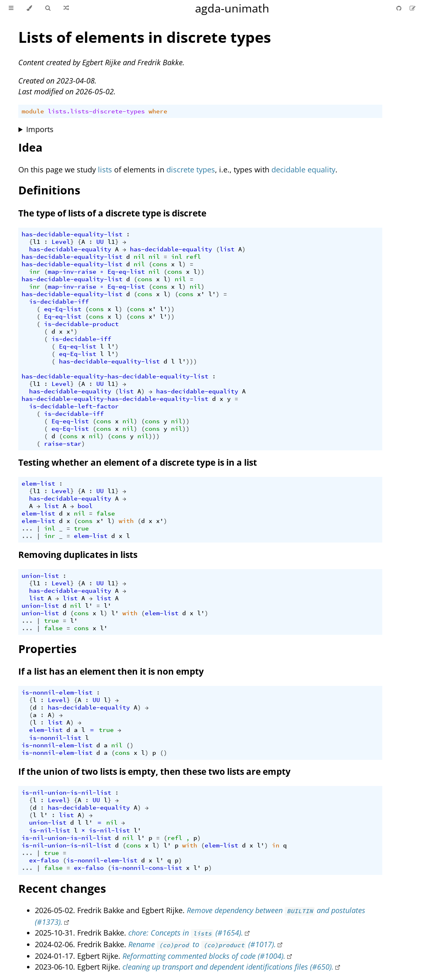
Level (61, 242)
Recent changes (62, 888)
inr (35, 272)
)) (201, 272)
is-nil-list (50, 830)
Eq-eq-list (126, 272)
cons (160, 264)
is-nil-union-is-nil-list (66, 793)
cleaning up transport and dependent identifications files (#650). (228, 967)
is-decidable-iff (59, 302)
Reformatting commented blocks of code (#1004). (204, 956)
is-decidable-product (81, 324)
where (158, 111)
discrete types (191, 169)
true (81, 528)
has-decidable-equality (70, 249)
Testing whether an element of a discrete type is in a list (138, 462)
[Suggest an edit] (413, 8)
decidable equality (303, 169)
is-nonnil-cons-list (147, 868)
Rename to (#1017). (202, 944)
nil (139, 257)
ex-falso (44, 860)
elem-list (38, 484)
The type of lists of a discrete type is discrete (112, 213)
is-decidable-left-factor (74, 406)
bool (85, 506)
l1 (37, 242)
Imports (40, 129)
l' (212, 294)
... (27, 528)
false (106, 513)
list (227, 249)
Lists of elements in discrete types (145, 37)
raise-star (63, 444)
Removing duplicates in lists (78, 555)
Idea (30, 147)
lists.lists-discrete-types (96, 111)
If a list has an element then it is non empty (111, 671)
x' (201, 294)
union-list (40, 576)
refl (193, 257)
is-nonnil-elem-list (57, 693)
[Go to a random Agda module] (66, 8)
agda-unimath (232, 8)
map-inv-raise (72, 272)
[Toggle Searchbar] (48, 8)
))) (192, 361)
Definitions (49, 190)
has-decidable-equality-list (72, 234)
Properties (47, 649)
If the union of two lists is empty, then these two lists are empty (154, 771)
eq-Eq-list (63, 309)
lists (105, 169)
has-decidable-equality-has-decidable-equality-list (115, 376)
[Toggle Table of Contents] (11, 8)
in (276, 845)
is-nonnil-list (55, 738)
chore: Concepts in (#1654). (186, 933)
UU (100, 242)
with (126, 521)
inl (177, 257)
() (130, 745)
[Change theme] (29, 8)
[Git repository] (400, 8)
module (33, 111)
